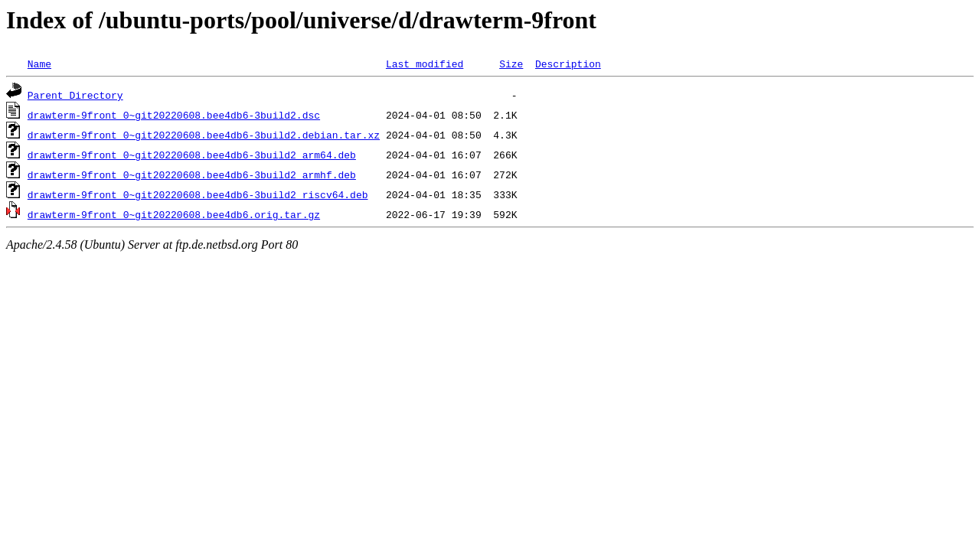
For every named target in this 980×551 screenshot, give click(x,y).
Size (511, 64)
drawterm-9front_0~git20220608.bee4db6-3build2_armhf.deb (192, 174)
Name (39, 64)
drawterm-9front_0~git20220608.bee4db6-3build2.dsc (174, 115)
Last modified (425, 64)
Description (568, 64)
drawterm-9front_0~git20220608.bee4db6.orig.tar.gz (174, 214)
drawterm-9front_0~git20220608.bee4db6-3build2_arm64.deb (192, 155)
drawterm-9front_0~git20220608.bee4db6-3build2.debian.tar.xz (204, 135)
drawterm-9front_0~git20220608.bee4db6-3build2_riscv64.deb (198, 194)
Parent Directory (75, 95)
